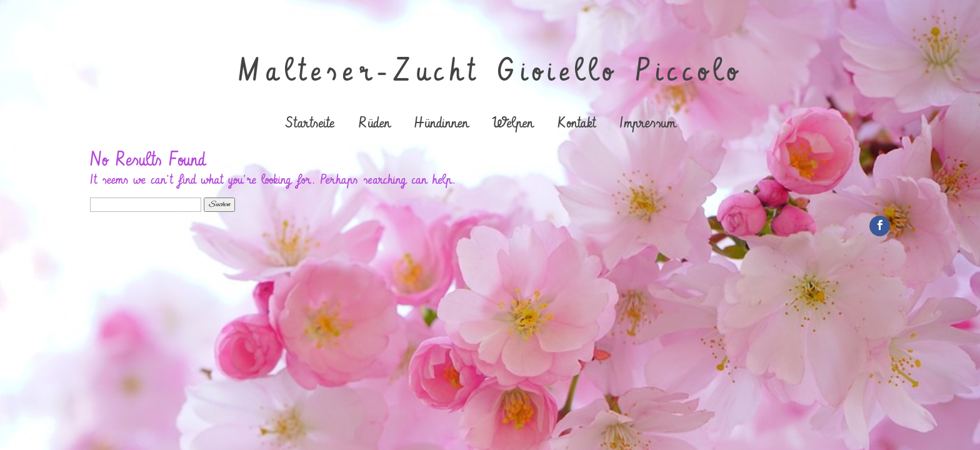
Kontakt (577, 125)
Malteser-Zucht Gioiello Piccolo (490, 72)
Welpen (513, 125)
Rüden (374, 125)
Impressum (647, 125)
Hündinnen (441, 125)
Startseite (310, 125)
